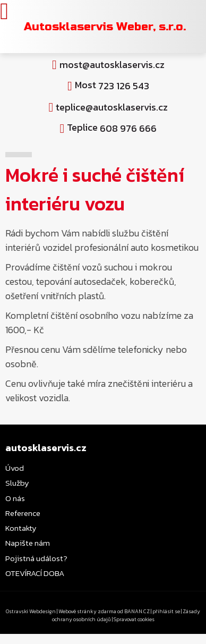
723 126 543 (124, 86)
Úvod (15, 468)
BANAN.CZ (137, 611)
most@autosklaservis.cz (112, 65)
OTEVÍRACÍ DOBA (35, 573)
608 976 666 (128, 128)
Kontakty (21, 528)
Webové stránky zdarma (87, 611)
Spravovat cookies (134, 619)
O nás (15, 498)
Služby (17, 483)
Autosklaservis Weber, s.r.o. (105, 27)
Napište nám (28, 543)
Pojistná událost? (36, 558)
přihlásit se (166, 611)
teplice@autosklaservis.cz (112, 107)
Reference (23, 513)
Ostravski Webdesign (31, 611)
